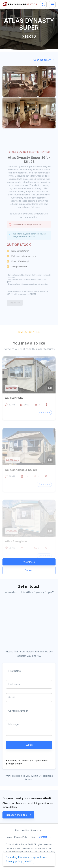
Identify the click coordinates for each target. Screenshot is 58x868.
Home (9, 837)
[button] (44, 419)
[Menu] (52, 4)
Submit (29, 745)
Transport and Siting (18, 815)
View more (29, 562)
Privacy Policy (14, 764)
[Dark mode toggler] (43, 4)
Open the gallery (44, 60)
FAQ (33, 837)
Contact (29, 570)
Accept (29, 861)
